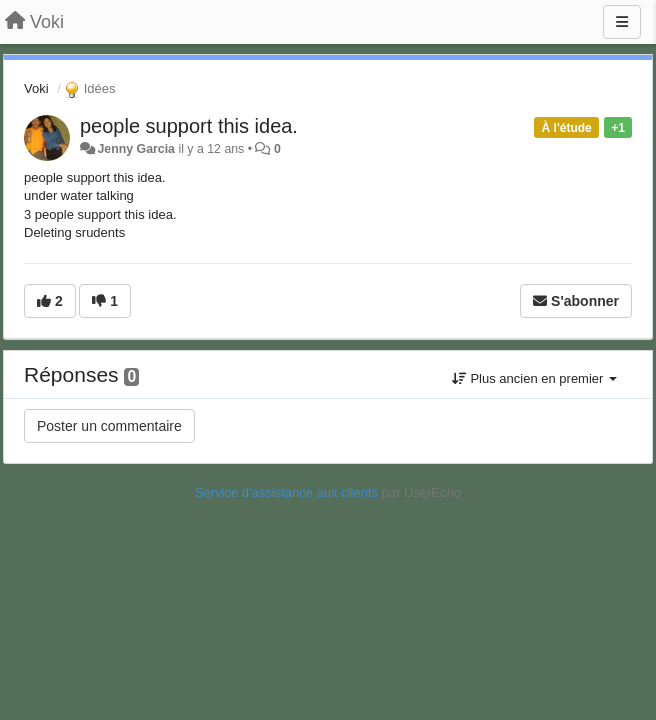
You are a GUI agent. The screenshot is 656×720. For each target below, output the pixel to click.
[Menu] (622, 22)
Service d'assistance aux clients (286, 492)
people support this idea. (189, 126)
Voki (36, 88)
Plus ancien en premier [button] (534, 378)
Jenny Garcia (136, 149)
